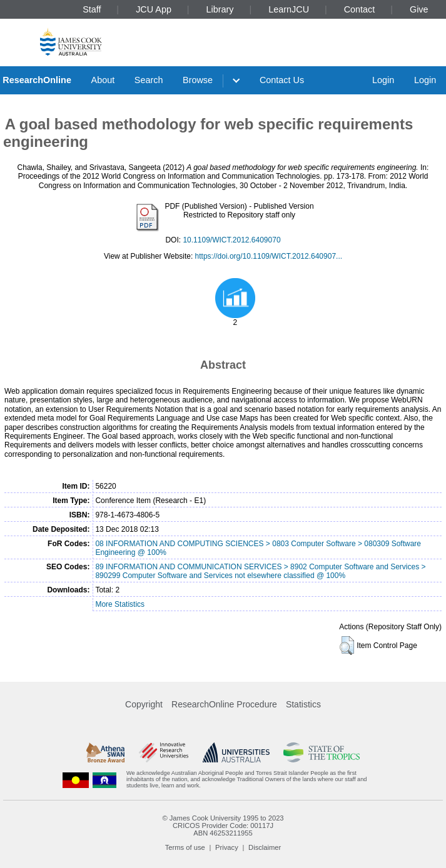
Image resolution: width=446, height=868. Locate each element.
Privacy (227, 847)
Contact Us (282, 80)
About (103, 80)
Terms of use (185, 847)
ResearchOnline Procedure (224, 704)
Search (149, 80)
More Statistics (120, 604)
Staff (92, 9)
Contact (360, 9)
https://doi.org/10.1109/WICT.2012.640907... (269, 256)
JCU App (154, 9)
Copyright (144, 704)
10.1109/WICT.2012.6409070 (231, 240)
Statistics (303, 704)
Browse (198, 80)
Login (383, 80)
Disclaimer (265, 847)
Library (220, 9)
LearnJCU (289, 9)
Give (419, 9)
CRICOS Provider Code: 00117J (223, 826)
